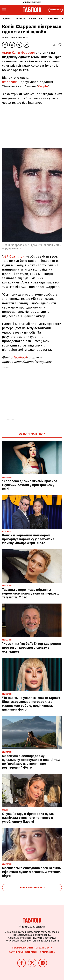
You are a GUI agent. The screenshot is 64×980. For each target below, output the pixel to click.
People (43, 86)
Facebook (20, 357)
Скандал (21, 19)
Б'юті (42, 19)
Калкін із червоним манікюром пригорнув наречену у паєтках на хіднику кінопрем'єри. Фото (28, 539)
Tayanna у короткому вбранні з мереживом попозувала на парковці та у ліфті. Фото (31, 594)
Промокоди (48, 952)
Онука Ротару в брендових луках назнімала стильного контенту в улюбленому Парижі (28, 818)
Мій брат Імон (14, 256)
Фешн (33, 19)
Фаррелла (10, 82)
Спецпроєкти (44, 948)
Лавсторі (54, 19)
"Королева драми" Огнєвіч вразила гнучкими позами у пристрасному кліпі (30, 485)
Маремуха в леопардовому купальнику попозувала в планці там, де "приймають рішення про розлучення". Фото (31, 762)
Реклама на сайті (22, 948)
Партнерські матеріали (23, 952)
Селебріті (7, 19)
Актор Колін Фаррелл (18, 53)
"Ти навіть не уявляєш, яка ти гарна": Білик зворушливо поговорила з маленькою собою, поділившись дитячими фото (31, 704)
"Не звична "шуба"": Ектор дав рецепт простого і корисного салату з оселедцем (32, 648)
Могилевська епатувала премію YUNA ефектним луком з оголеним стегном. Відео (32, 872)
